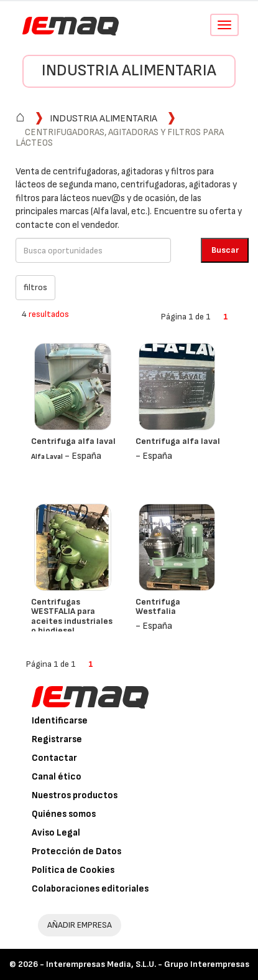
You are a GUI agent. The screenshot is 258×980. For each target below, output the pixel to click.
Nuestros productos (75, 795)
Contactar (54, 758)
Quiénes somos (64, 814)
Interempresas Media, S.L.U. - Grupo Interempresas (148, 964)
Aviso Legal (56, 833)
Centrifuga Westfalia (158, 606)
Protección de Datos (76, 851)
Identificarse (60, 721)
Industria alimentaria (129, 71)
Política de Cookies (73, 870)
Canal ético (57, 777)
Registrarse (57, 739)
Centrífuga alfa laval (178, 441)
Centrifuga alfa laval (73, 441)
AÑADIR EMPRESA (80, 925)
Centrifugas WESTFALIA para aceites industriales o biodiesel (72, 616)
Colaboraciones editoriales (90, 889)
